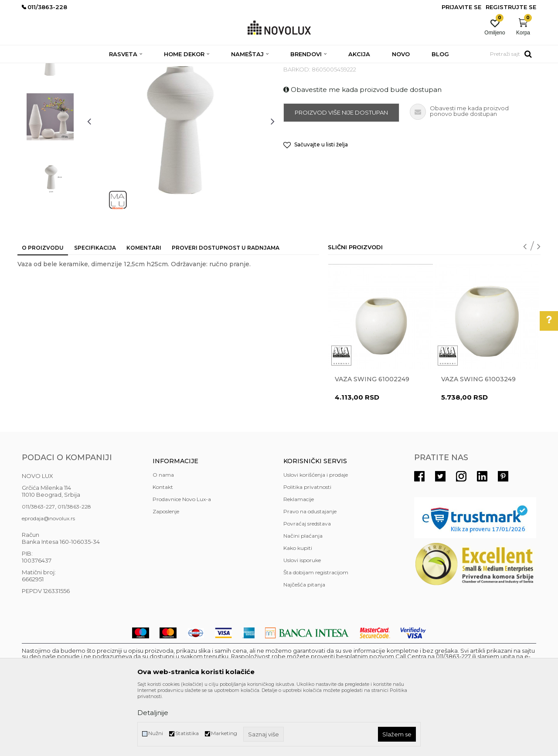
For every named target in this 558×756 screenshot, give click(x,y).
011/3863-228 (74, 570)
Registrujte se (511, 7)
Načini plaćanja (303, 599)
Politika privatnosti (307, 550)
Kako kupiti (298, 611)
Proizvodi (69, 69)
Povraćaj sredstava (307, 587)
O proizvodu (43, 311)
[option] (50, 121)
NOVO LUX (36, 69)
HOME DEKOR (106, 69)
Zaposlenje (166, 575)
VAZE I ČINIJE (213, 69)
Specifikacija (95, 311)
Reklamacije (299, 562)
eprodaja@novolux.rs (48, 581)
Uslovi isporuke (302, 623)
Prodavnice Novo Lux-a (182, 562)
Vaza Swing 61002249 (372, 442)
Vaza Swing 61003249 (478, 442)
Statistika (187, 733)
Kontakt (163, 550)
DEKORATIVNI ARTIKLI (160, 69)
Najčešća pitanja (304, 648)
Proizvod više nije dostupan (341, 176)
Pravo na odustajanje (310, 575)
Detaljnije (153, 713)
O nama (163, 538)
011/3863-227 (38, 570)
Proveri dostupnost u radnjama (226, 311)
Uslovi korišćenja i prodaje (316, 538)
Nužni (156, 733)
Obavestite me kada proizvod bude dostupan (362, 153)
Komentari (144, 311)
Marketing (224, 733)
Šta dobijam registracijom (316, 636)
